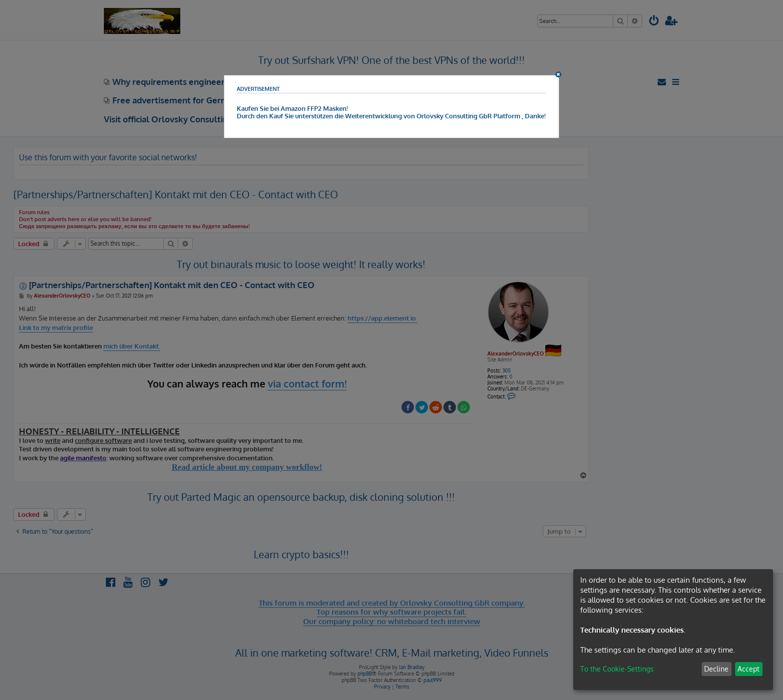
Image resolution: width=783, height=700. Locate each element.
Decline (716, 669)
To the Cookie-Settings (617, 669)
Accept (749, 669)
